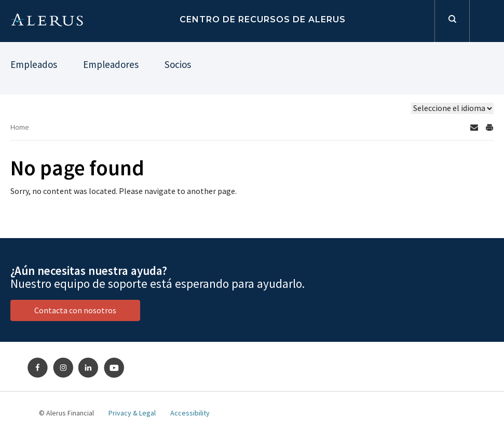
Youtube (114, 368)
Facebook (38, 368)
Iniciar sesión (487, 21)
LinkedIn (89, 368)
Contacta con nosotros (75, 310)
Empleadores (111, 64)
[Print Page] (489, 127)
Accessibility (190, 413)
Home (19, 127)
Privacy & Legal (132, 413)
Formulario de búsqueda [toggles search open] (452, 21)
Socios (178, 64)
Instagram (63, 368)
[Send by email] (474, 127)
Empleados (34, 64)
